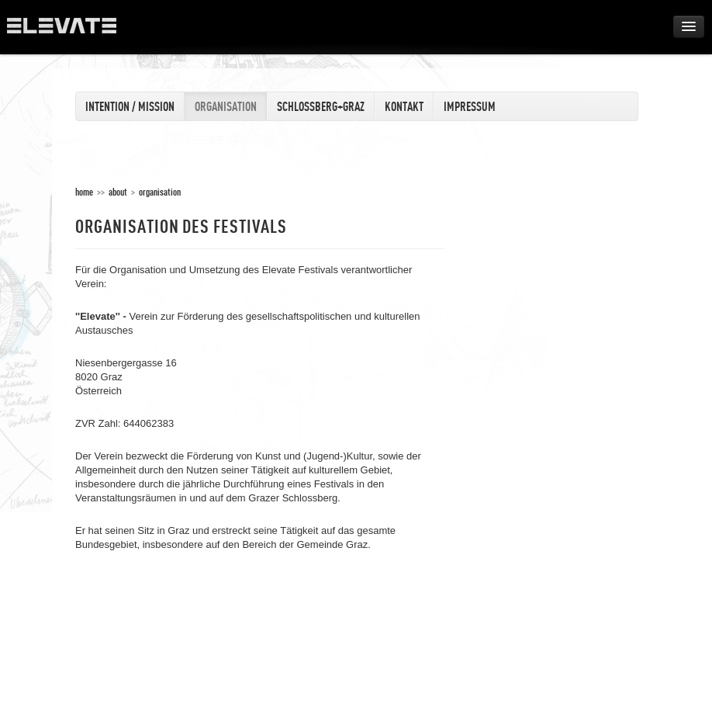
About (118, 192)
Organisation (226, 106)
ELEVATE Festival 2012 (69, 31)
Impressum (470, 106)
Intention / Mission (130, 106)
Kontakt (404, 106)
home (84, 192)
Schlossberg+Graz (321, 106)
